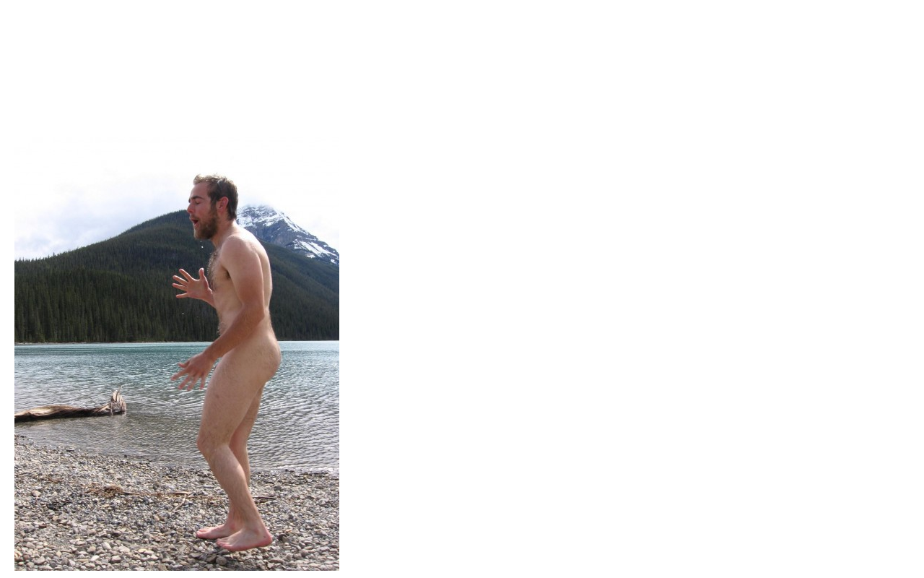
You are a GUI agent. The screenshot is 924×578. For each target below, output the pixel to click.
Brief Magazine (462, 69)
